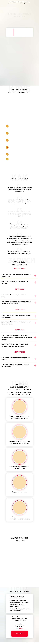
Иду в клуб (19, 634)
